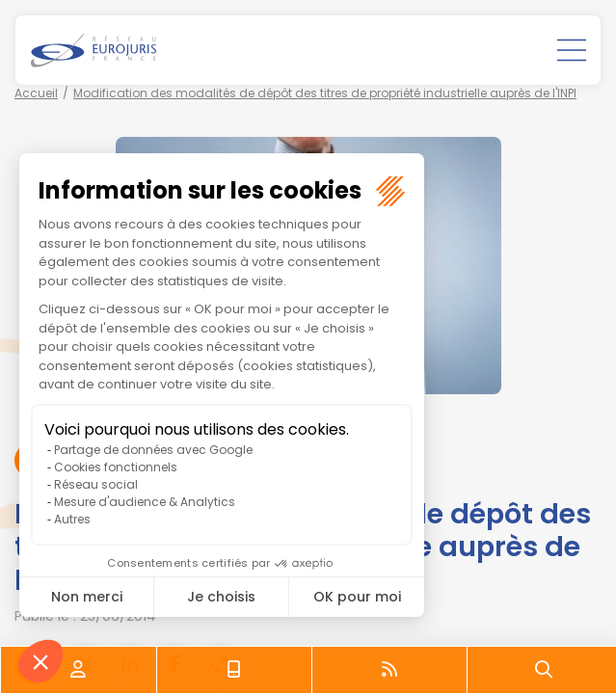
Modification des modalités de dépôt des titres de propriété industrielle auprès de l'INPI (325, 93)
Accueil (36, 93)
